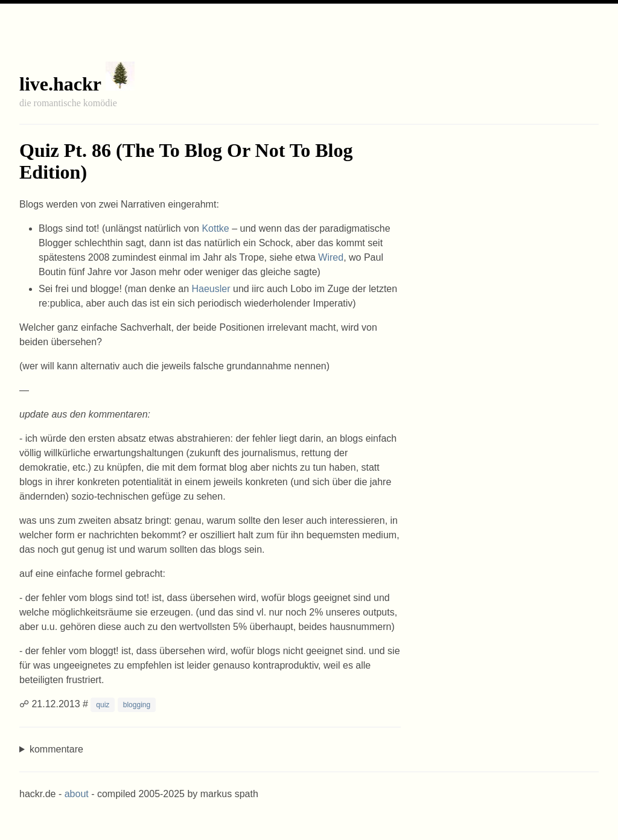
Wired (331, 257)
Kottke (215, 228)
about (77, 794)
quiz (103, 705)
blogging (137, 705)
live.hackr (60, 84)
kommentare (56, 749)
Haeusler (211, 289)
